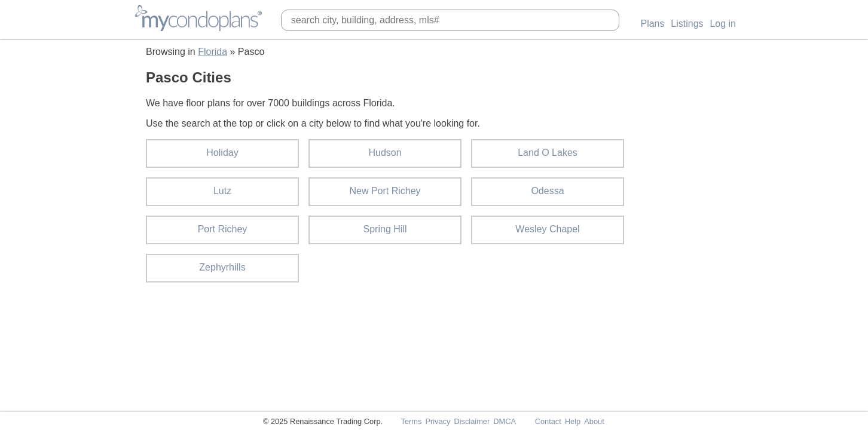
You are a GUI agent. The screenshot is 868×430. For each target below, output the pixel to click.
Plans (652, 24)
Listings (687, 24)
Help (573, 421)
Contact (548, 421)
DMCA (505, 421)
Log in (723, 24)
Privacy (438, 421)
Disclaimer (472, 421)
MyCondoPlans (198, 18)
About (594, 421)
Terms (411, 421)
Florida (213, 52)
